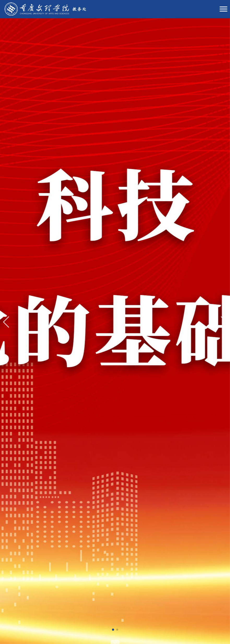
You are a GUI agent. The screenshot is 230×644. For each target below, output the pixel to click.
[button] (113, 630)
